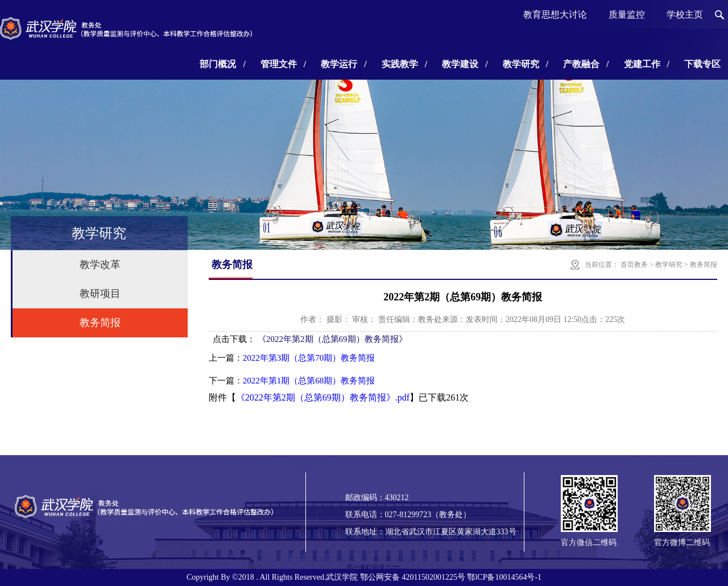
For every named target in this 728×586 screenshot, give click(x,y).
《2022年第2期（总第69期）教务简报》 (332, 339)
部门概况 (222, 64)
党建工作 (647, 64)
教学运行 (344, 64)
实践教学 (404, 64)
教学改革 (100, 265)
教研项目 (100, 294)
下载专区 (702, 64)
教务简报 (100, 323)
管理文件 (283, 64)
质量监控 (627, 15)
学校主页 (685, 15)
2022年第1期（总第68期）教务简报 (309, 381)
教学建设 (465, 64)
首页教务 (634, 265)
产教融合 (586, 64)
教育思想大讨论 (555, 15)
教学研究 (526, 64)
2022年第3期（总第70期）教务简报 (309, 358)
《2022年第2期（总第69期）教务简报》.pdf (323, 397)
